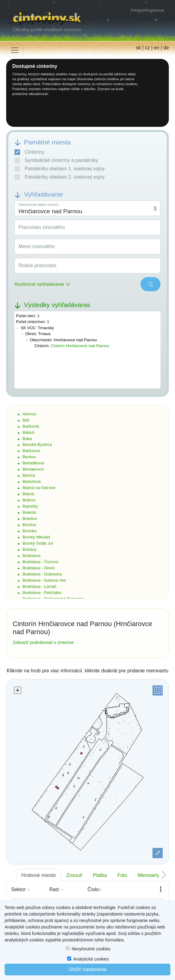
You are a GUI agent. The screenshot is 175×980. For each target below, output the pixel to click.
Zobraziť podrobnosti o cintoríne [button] (43, 642)
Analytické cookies (91, 959)
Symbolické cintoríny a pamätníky (56, 160)
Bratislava (32, 556)
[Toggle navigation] (15, 50)
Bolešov (30, 519)
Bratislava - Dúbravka (42, 574)
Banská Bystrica (37, 444)
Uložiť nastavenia (87, 969)
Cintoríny (29, 152)
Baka (27, 439)
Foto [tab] (122, 875)
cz (147, 48)
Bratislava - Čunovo (40, 562)
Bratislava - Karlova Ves (44, 580)
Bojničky (30, 506)
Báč (26, 420)
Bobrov (29, 500)
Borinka (29, 531)
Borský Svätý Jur (38, 543)
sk (138, 48)
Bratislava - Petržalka (42, 593)
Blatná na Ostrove (39, 488)
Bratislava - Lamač (39, 586)
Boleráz (29, 512)
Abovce (29, 414)
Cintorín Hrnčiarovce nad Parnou (80, 346)
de (166, 48)
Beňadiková (33, 463)
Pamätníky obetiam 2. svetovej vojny (60, 177)
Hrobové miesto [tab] (39, 875)
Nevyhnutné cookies (91, 949)
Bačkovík (31, 426)
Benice (29, 475)
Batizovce (31, 451)
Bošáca (29, 549)
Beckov (29, 457)
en (157, 48)
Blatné (28, 494)
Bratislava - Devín (39, 568)
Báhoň (28, 432)
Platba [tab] (100, 875)
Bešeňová (32, 482)
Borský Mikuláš (36, 537)
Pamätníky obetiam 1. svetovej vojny (60, 169)
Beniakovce (33, 469)
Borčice (29, 525)
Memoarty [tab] (149, 875)
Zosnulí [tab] (74, 875)
